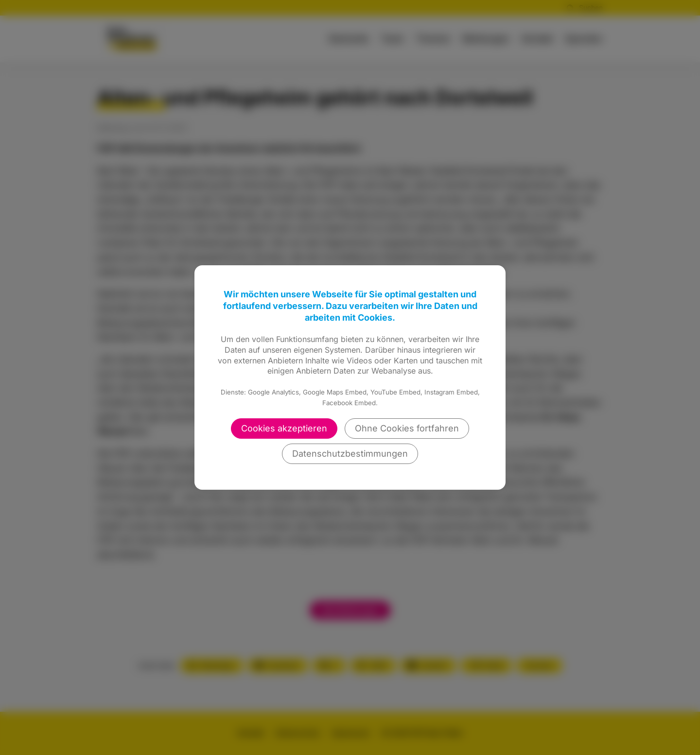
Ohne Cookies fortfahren (407, 428)
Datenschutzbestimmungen (350, 454)
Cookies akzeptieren (284, 428)
